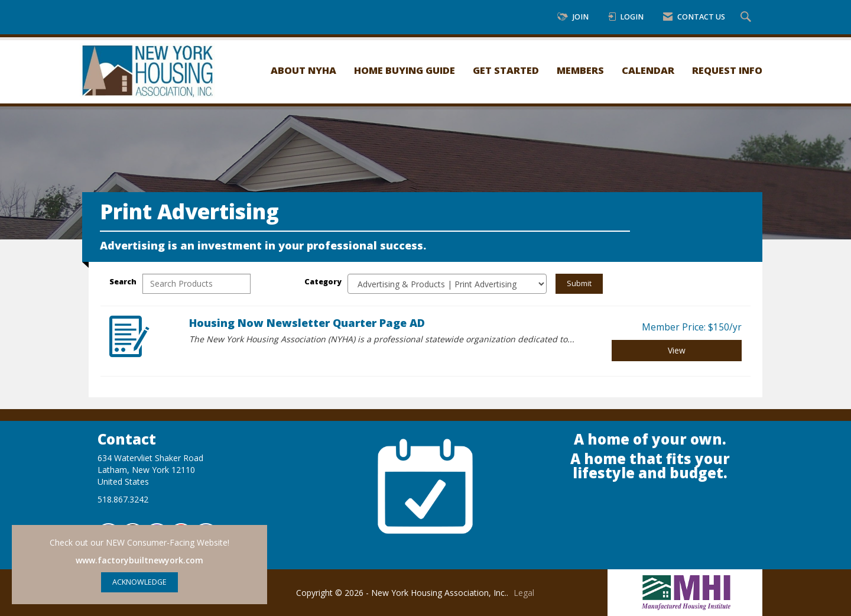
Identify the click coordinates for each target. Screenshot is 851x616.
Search (123, 282)
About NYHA (303, 70)
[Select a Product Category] (447, 284)
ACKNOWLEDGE (139, 582)
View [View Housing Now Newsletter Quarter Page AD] (677, 350)
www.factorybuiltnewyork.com (139, 560)
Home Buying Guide (405, 70)
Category (323, 282)
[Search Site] (747, 17)
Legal (524, 593)
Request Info (727, 70)
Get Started (506, 70)
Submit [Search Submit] (579, 283)
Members (580, 70)
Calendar (648, 70)
